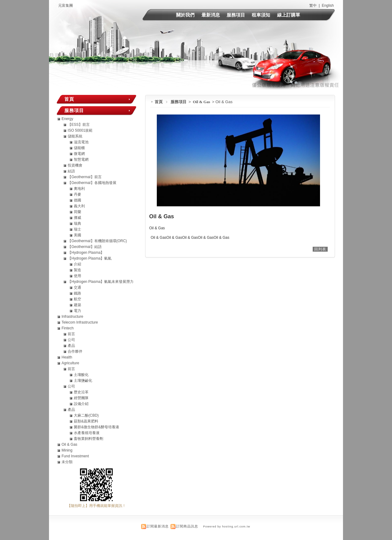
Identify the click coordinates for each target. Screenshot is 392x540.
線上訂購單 (289, 15)
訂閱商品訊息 (187, 526)
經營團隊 (81, 398)
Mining (67, 450)
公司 (71, 340)
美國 (77, 235)
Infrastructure (72, 317)
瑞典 (77, 223)
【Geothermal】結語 (85, 247)
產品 (71, 346)
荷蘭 (77, 212)
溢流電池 (81, 142)
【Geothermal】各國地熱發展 (92, 183)
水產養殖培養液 (87, 433)
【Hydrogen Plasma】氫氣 (90, 258)
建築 (77, 305)
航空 (77, 299)
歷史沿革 (81, 392)
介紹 (77, 264)
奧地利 (79, 189)
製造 (77, 270)
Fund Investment (75, 456)
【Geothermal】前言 (85, 177)
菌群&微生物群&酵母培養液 (96, 427)
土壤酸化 (81, 375)
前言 (71, 334)
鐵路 (77, 293)
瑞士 (77, 229)
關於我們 (185, 15)
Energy (67, 119)
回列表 (320, 249)
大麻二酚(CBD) (86, 415)
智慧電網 (81, 159)
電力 (77, 311)
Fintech (68, 328)
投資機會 (75, 165)
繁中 (313, 6)
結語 (71, 171)
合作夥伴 (75, 351)
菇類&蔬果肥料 (86, 421)
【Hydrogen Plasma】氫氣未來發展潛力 (101, 282)
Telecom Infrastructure (80, 322)
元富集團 (66, 6)
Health (67, 357)
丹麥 (77, 194)
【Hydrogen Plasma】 (86, 253)
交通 (77, 287)
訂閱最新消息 (158, 526)
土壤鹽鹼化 (83, 381)
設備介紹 (81, 404)
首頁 (159, 102)
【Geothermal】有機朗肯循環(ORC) (97, 241)
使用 (77, 276)
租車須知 (261, 15)
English (328, 6)
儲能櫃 (79, 148)
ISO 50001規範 (80, 130)
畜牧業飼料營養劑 (89, 439)
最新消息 (211, 15)
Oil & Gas (202, 102)
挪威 (77, 218)
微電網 (79, 154)
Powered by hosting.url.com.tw (227, 527)
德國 (77, 200)
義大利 (79, 206)
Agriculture (70, 363)
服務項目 (236, 15)
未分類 (67, 462)
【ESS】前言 (79, 125)
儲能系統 (75, 136)
